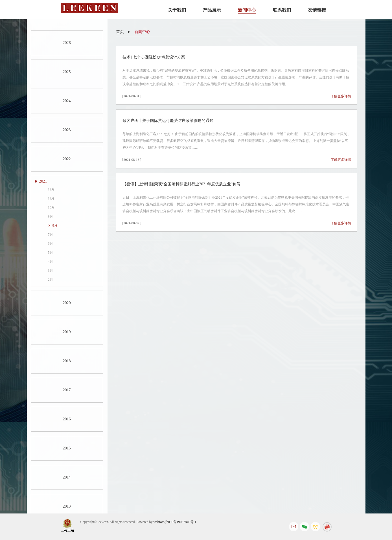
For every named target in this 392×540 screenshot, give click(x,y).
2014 (67, 477)
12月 (51, 189)
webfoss (159, 522)
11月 (51, 198)
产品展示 (212, 10)
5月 (51, 253)
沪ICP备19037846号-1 (180, 522)
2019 (67, 332)
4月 (51, 262)
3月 (51, 271)
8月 (55, 225)
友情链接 (317, 10)
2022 (67, 159)
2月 (51, 280)
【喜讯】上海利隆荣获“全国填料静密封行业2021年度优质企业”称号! (182, 184)
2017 (67, 390)
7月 (51, 234)
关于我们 (177, 10)
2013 (67, 506)
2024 (67, 101)
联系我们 (282, 10)
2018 (67, 361)
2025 (67, 72)
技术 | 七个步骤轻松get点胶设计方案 (154, 57)
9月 (51, 216)
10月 (51, 207)
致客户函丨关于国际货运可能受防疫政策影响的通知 (168, 121)
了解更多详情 (341, 96)
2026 (67, 43)
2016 (67, 419)
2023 (67, 130)
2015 (67, 448)
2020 (67, 303)
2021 (43, 181)
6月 (51, 243)
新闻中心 (247, 10)
